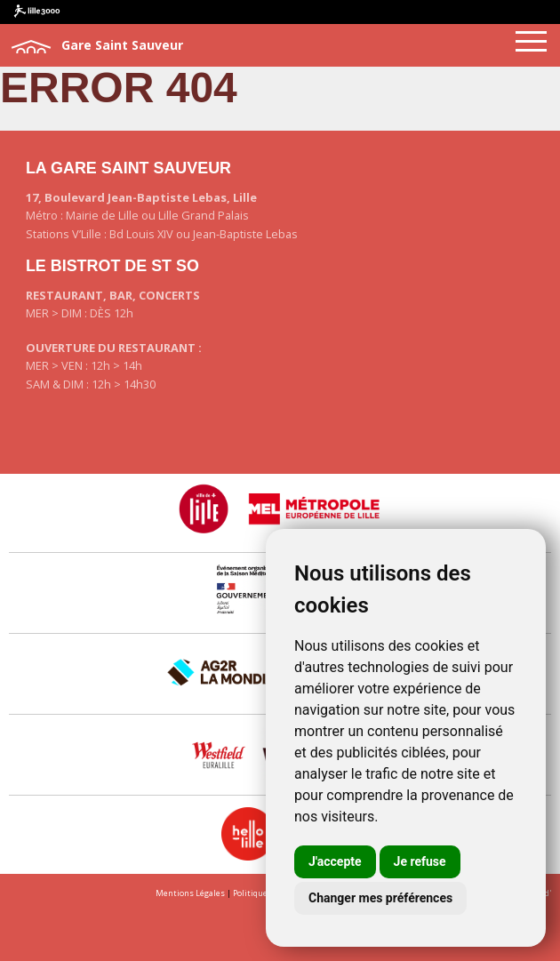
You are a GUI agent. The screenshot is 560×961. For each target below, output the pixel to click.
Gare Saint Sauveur (96, 46)
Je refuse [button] (420, 861)
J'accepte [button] (335, 861)
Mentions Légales (190, 893)
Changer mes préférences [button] (380, 898)
